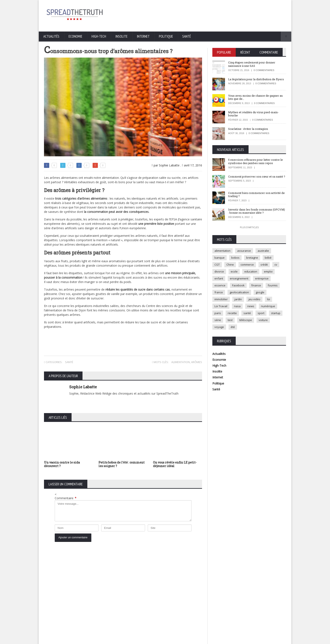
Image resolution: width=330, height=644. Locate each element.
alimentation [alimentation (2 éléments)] (222, 251)
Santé (187, 36)
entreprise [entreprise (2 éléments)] (262, 278)
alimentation (181, 362)
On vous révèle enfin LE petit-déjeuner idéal (175, 464)
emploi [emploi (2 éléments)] (268, 271)
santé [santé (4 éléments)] (247, 313)
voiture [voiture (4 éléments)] (263, 320)
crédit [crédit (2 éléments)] (264, 265)
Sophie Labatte (83, 387)
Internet (143, 36)
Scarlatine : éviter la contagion (248, 129)
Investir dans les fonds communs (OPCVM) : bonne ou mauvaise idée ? (257, 211)
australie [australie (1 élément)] (263, 251)
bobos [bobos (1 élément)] (235, 258)
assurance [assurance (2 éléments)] (244, 251)
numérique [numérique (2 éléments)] (268, 306)
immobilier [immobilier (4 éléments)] (221, 299)
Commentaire (66, 498)
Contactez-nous (277, 640)
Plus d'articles (249, 227)
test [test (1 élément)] (230, 320)
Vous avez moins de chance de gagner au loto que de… (255, 97)
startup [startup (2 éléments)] (276, 313)
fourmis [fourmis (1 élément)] (273, 285)
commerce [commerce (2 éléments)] (247, 265)
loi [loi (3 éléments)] (269, 299)
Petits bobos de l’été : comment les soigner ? (122, 464)
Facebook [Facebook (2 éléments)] (238, 285)
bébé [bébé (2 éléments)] (268, 258)
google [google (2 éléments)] (260, 292)
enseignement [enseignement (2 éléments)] (239, 278)
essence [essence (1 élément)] (220, 285)
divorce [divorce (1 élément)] (219, 271)
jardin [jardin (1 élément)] (238, 299)
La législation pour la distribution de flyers (256, 79)
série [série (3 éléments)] (218, 320)
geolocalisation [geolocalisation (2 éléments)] (239, 292)
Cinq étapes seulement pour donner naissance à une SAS (252, 64)
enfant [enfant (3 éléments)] (219, 278)
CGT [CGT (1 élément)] (217, 265)
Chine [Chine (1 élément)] (230, 265)
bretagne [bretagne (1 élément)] (252, 258)
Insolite (121, 36)
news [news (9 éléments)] (251, 306)
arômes (197, 362)
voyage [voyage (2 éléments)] (219, 327)
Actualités (51, 36)
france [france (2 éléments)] (219, 292)
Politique (166, 36)
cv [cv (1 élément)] (276, 265)
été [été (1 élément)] (233, 327)
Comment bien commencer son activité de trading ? (256, 195)
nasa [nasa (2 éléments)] (237, 306)
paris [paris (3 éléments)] (218, 313)
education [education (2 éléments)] (251, 271)
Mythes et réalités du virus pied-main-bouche (253, 114)
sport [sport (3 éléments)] (261, 313)
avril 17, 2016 (192, 165)
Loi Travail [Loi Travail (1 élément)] (221, 306)
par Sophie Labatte (166, 165)
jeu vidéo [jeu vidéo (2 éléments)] (254, 299)
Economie (75, 36)
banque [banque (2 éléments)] (220, 258)
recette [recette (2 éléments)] (232, 313)
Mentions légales (253, 640)
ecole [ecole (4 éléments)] (234, 271)
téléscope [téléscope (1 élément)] (246, 320)
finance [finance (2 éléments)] (256, 285)
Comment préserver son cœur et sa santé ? (257, 176)
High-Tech (99, 36)
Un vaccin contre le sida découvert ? (62, 464)
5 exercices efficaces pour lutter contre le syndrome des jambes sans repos (255, 161)
